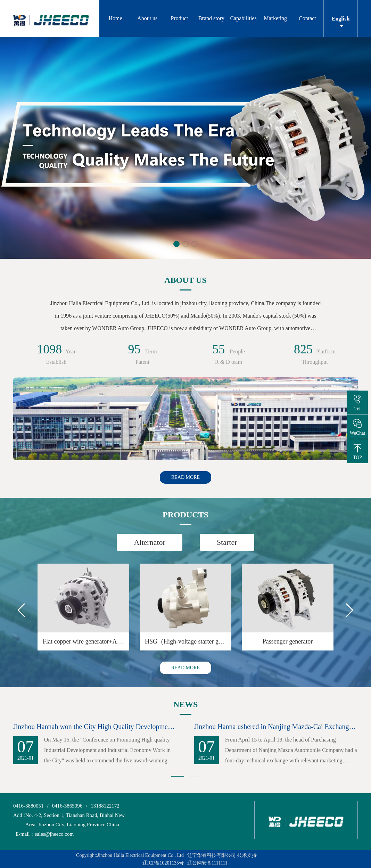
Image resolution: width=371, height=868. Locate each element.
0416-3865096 (67, 806)
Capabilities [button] (243, 18)
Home (116, 18)
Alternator (149, 542)
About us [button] (147, 18)
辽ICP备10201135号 (163, 863)
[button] (176, 244)
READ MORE (185, 477)
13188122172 (105, 806)
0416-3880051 (28, 806)
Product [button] (179, 18)
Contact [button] (307, 18)
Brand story (211, 18)
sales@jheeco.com (43, 834)
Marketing (275, 18)
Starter (227, 542)
